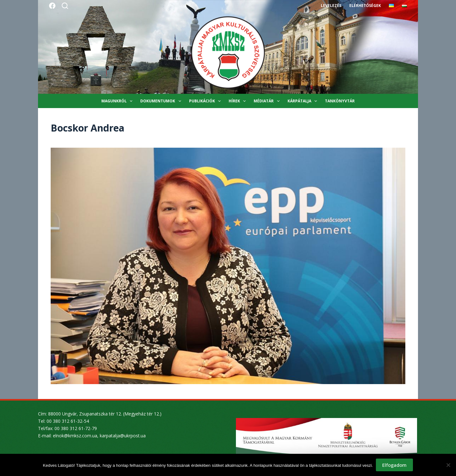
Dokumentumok (162, 101)
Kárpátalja (304, 101)
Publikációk (206, 101)
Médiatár (268, 101)
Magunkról (118, 101)
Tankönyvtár (340, 101)
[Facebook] (52, 6)
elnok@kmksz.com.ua (75, 436)
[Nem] (448, 465)
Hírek (238, 101)
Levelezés (331, 6)
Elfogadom (394, 465)
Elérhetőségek (365, 6)
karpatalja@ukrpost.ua (123, 436)
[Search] (65, 6)
